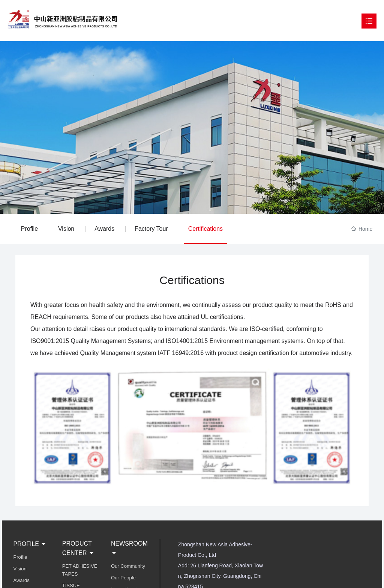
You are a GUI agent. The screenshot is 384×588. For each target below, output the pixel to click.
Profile (29, 229)
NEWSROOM (129, 548)
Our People (123, 578)
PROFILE (30, 544)
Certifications (205, 229)
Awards (104, 229)
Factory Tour (151, 229)
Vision (66, 229)
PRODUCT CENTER (78, 548)
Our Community (128, 566)
